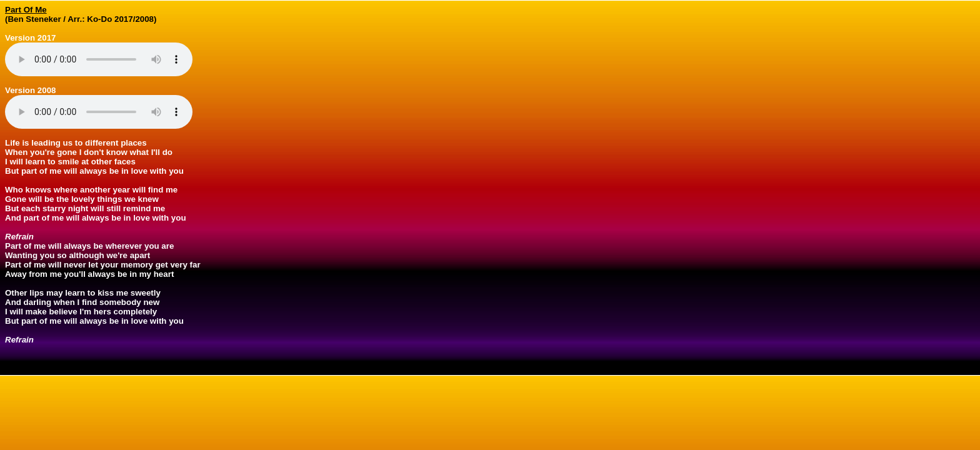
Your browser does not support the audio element (99, 59)
